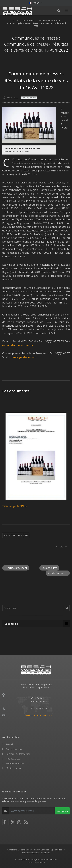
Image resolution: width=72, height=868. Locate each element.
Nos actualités (28, 21)
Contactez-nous (14, 749)
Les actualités (49, 568)
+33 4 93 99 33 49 (38, 708)
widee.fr (41, 862)
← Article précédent (16, 568)
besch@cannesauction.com (38, 715)
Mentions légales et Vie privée (36, 853)
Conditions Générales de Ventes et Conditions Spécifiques (35, 850)
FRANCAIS (35, 3)
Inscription (62, 811)
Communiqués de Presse (49, 21)
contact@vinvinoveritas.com (18, 345)
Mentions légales (14, 768)
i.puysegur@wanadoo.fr (24, 357)
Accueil (16, 21)
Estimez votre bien (15, 763)
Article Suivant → (58, 573)
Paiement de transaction (18, 754)
